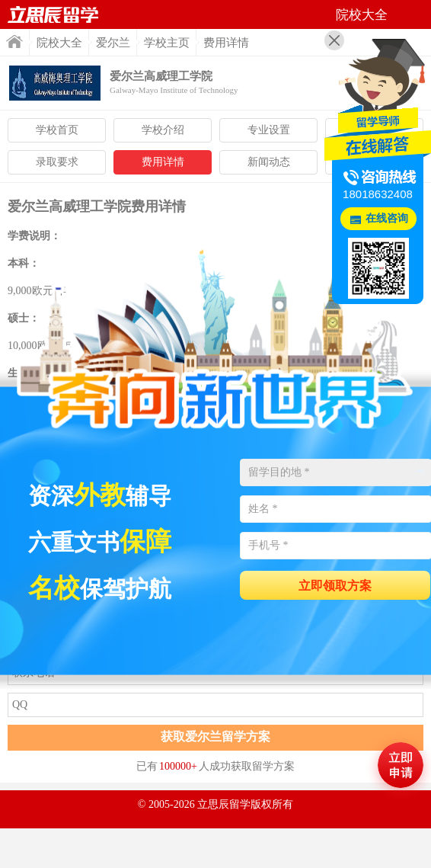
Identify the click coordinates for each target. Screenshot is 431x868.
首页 (14, 42)
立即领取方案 (335, 586)
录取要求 (57, 162)
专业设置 (269, 130)
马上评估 (401, 765)
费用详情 (163, 162)
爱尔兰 (113, 43)
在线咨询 (387, 218)
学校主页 (167, 43)
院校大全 (59, 43)
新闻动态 (269, 162)
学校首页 (57, 130)
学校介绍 (163, 130)
